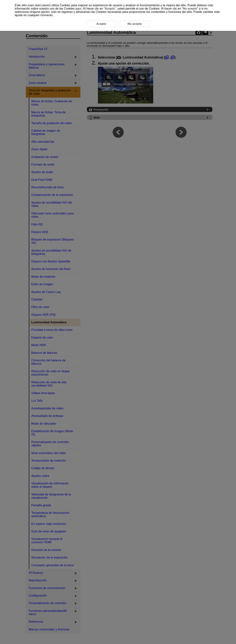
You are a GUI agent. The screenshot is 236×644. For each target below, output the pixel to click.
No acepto (190, 9)
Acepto (110, 9)
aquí (78, 9)
